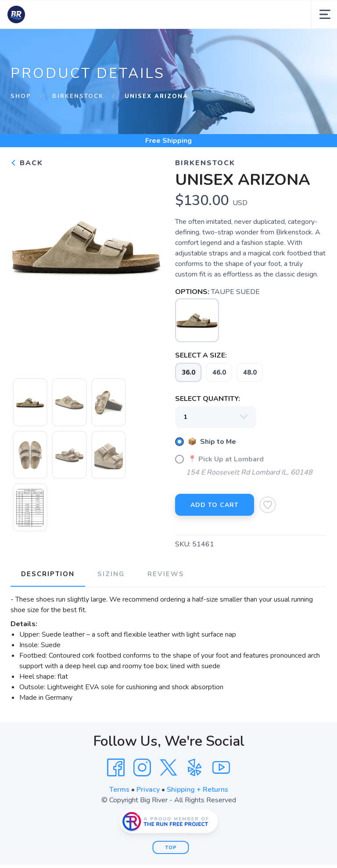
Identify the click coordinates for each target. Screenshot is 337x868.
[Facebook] (116, 768)
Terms (119, 790)
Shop (21, 96)
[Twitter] (168, 768)
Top (171, 848)
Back (27, 163)
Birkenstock (78, 96)
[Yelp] (195, 768)
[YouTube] (221, 768)
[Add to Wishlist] (268, 505)
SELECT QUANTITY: (208, 399)
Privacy (148, 790)
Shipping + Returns (197, 790)
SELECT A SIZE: (201, 355)
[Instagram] (142, 768)
